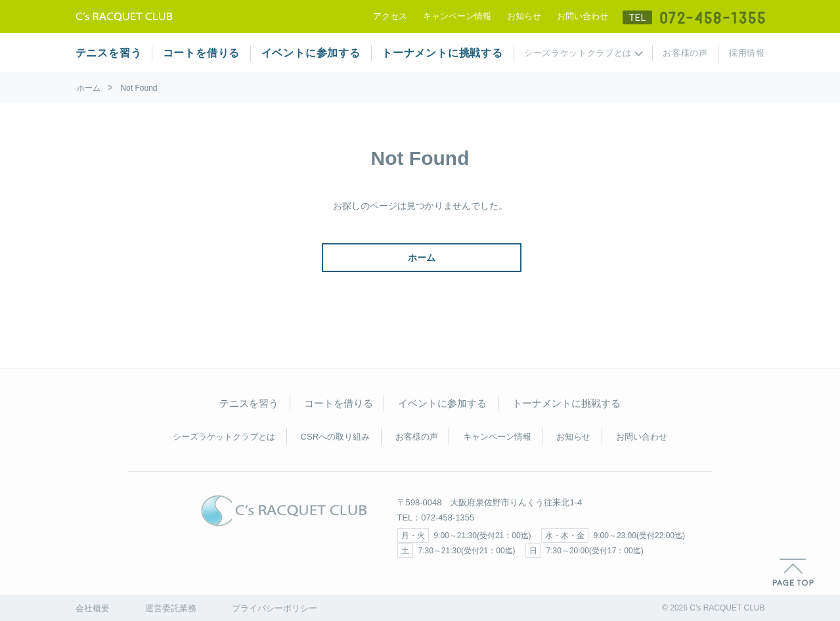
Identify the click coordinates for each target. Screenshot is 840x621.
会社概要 (93, 608)
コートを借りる (202, 53)
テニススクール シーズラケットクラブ (124, 16)
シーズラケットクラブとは (578, 53)
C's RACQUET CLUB (284, 511)
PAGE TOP (793, 572)
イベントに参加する (311, 53)
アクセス (390, 16)
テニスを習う (109, 53)
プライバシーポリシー (275, 608)
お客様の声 (685, 53)
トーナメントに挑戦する (442, 53)
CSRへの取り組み (335, 437)
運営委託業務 (171, 608)
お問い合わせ (583, 16)
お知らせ (524, 16)
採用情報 (747, 53)
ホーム (89, 88)
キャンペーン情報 (457, 16)
